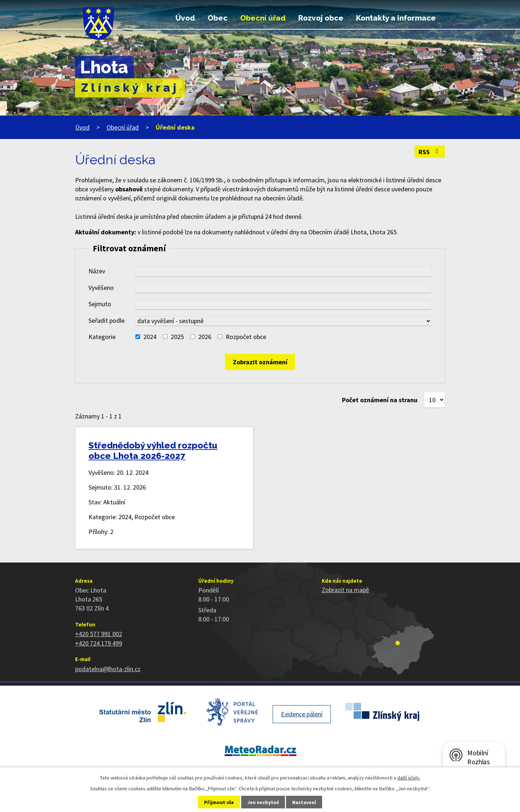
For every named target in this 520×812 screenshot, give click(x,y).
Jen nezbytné (263, 802)
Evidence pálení (302, 714)
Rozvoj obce (321, 18)
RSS (430, 152)
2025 (177, 337)
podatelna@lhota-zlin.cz (108, 669)
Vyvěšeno (101, 288)
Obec (218, 18)
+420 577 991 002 (99, 634)
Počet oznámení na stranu (380, 400)
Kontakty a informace (396, 18)
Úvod (185, 18)
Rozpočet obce (246, 337)
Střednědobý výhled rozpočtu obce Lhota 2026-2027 (153, 451)
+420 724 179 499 (99, 643)
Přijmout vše (219, 802)
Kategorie (102, 337)
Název (97, 271)
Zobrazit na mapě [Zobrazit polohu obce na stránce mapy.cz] (345, 590)
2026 (205, 337)
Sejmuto (100, 304)
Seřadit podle (107, 320)
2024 (150, 337)
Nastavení (304, 802)
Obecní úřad (263, 18)
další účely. (409, 778)
